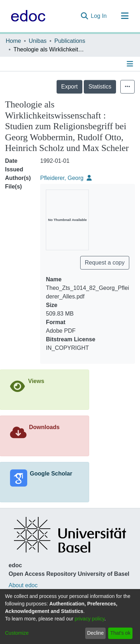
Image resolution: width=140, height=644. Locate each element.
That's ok (120, 633)
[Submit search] (84, 16)
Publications (70, 41)
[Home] (26, 16)
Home (13, 41)
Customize (17, 633)
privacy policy (90, 619)
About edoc (23, 585)
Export (69, 87)
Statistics (100, 87)
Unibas (38, 41)
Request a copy (105, 263)
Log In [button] (99, 16)
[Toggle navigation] (125, 16)
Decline (95, 633)
